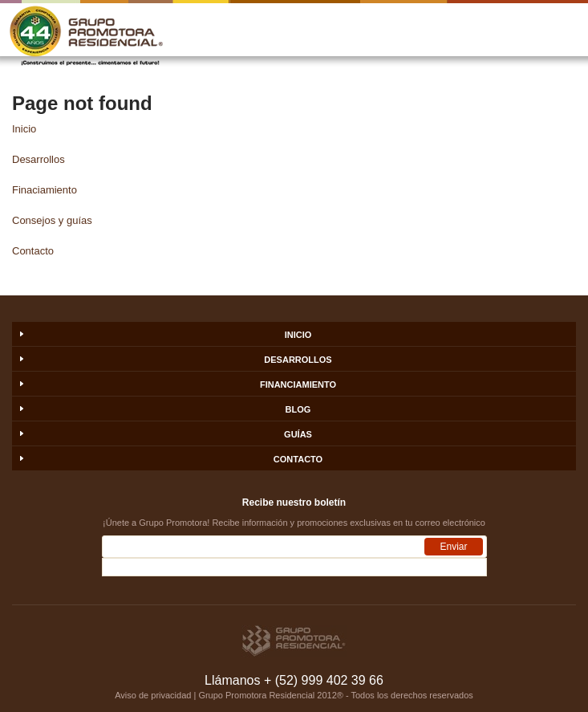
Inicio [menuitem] (24, 129)
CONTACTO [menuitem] (298, 459)
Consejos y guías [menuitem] (52, 220)
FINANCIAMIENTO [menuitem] (298, 384)
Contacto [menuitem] (33, 251)
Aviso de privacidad (153, 695)
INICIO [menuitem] (298, 335)
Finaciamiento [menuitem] (45, 190)
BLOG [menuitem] (298, 409)
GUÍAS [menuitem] (298, 434)
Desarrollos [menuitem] (39, 159)
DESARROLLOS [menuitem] (298, 360)
